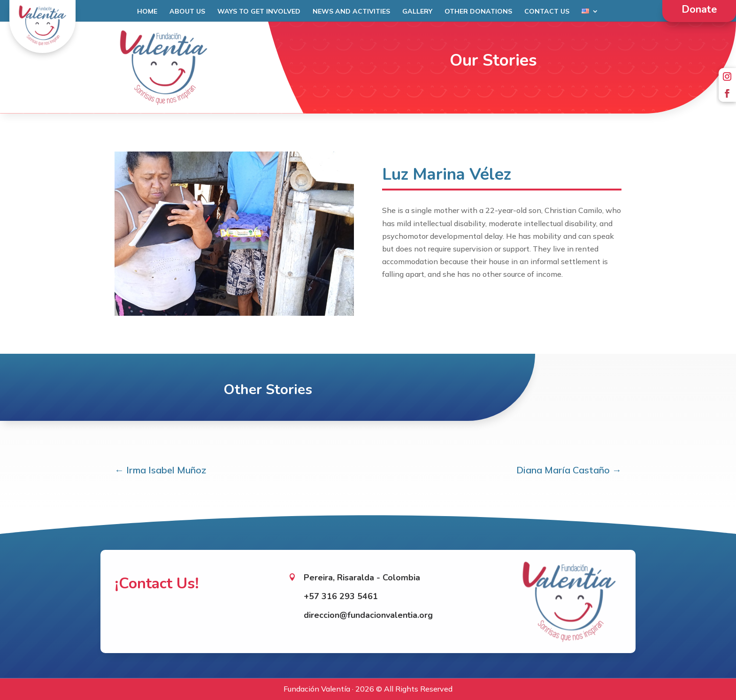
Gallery (417, 12)
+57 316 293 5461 (341, 587)
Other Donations (478, 12)
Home (147, 12)
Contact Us (547, 12)
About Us (187, 12)
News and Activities (351, 12)
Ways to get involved (259, 12)
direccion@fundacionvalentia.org (368, 606)
